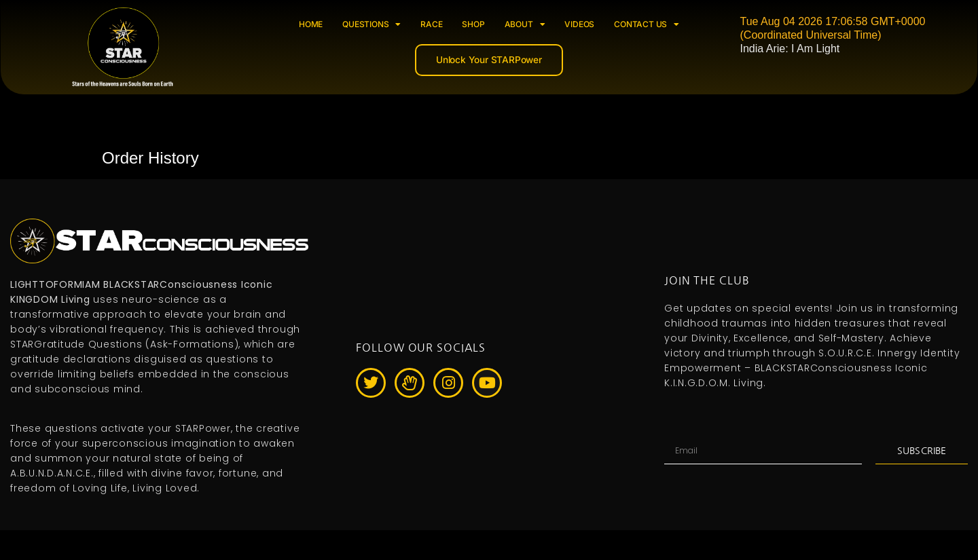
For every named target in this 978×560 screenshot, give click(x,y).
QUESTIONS (372, 24)
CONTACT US (647, 24)
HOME (311, 24)
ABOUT (525, 24)
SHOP (473, 24)
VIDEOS (579, 24)
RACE (431, 24)
